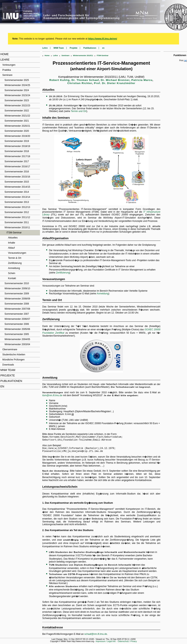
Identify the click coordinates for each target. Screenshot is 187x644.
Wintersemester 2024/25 (17, 85)
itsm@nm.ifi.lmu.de (52, 395)
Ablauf (11, 248)
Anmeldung (14, 268)
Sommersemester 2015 (17, 182)
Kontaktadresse (53, 629)
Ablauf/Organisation (55, 238)
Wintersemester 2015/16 (17, 177)
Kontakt (12, 278)
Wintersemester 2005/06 (17, 329)
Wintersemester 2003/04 (17, 344)
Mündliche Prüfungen (13, 360)
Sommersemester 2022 (17, 111)
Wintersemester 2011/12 (17, 217)
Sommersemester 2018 (17, 151)
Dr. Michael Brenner (115, 80)
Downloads (8, 365)
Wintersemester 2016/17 (17, 167)
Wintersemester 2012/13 (17, 207)
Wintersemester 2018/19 (17, 146)
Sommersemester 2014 (17, 192)
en (2, 386)
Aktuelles (13, 238)
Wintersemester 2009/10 (17, 288)
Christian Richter (80, 83)
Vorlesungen (9, 65)
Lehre (5, 60)
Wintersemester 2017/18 (17, 156)
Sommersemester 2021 (17, 121)
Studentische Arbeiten (14, 355)
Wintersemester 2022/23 (17, 106)
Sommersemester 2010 (17, 283)
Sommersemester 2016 (17, 172)
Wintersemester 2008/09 (17, 299)
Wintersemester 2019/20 (17, 136)
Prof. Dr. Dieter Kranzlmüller (115, 83)
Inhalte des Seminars (56, 118)
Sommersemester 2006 (17, 324)
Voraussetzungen (17, 253)
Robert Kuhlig (59, 80)
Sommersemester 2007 (17, 314)
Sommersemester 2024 (17, 90)
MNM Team (8, 370)
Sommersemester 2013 (17, 202)
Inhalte (12, 243)
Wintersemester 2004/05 (17, 339)
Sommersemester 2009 (17, 294)
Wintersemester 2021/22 (17, 116)
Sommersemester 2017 (17, 161)
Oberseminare (10, 349)
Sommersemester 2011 (17, 222)
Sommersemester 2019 (17, 141)
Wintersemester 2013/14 (17, 197)
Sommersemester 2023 (17, 100)
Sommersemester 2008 (17, 304)
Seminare (7, 75)
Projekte (8, 375)
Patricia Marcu (142, 80)
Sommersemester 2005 (17, 334)
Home (5, 54)
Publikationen (11, 381)
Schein (12, 273)
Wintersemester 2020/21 (17, 126)
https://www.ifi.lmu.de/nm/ (103, 39)
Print (183, 61)
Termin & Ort (15, 258)
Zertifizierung (15, 263)
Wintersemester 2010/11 (17, 228)
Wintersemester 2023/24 (17, 95)
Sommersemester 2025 (17, 80)
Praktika (7, 70)
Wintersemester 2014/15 (17, 187)
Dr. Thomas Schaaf (85, 80)
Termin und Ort (79, 111)
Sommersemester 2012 (17, 212)
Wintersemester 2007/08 (17, 309)
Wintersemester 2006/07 (17, 319)
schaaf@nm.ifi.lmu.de (96, 636)
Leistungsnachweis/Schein (60, 488)
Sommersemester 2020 (17, 131)
